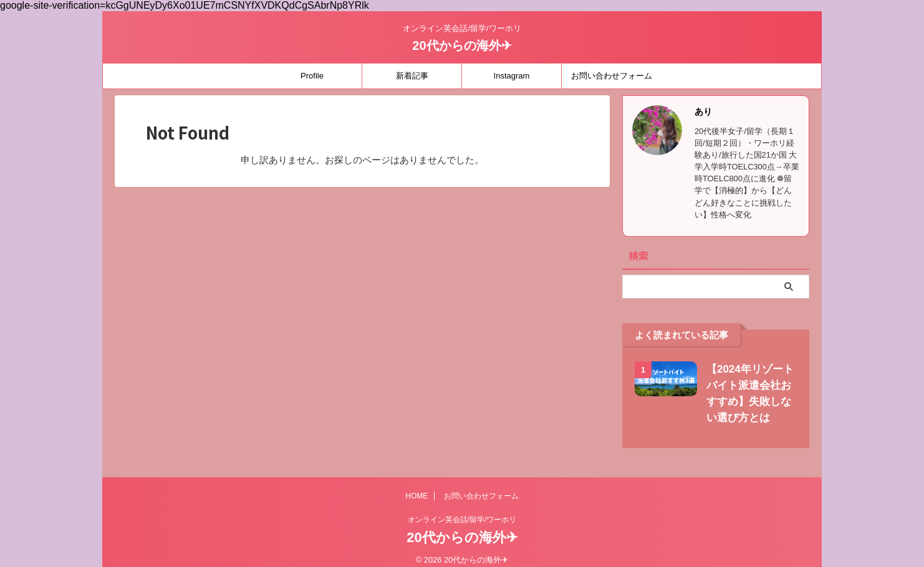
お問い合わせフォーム (612, 76)
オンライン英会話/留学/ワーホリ (462, 520)
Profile (312, 76)
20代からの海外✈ (462, 45)
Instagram (512, 76)
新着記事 (412, 76)
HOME (416, 496)
